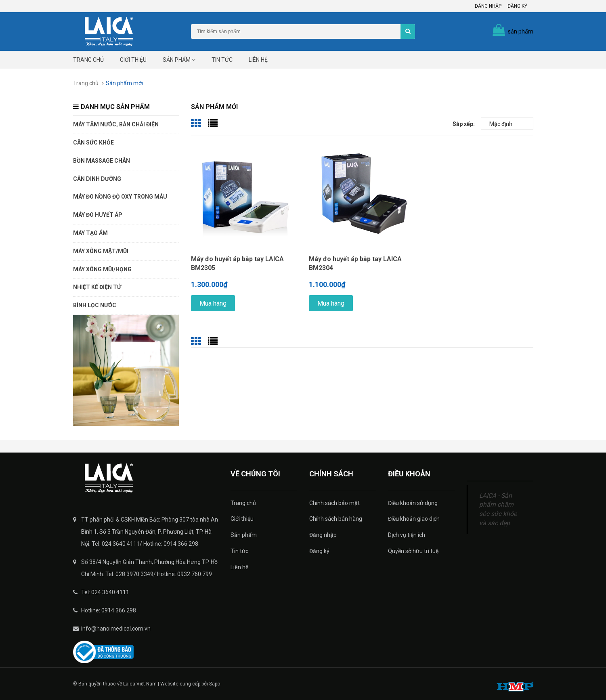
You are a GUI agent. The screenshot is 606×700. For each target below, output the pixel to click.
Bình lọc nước (95, 305)
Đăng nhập (488, 6)
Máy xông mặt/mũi (101, 251)
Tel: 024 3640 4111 (105, 592)
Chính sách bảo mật (334, 503)
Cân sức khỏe (93, 143)
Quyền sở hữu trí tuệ (413, 551)
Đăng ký (517, 6)
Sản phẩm (179, 60)
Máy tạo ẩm (90, 233)
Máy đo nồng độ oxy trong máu (120, 197)
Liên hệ (258, 60)
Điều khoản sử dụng (413, 503)
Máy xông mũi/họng (102, 269)
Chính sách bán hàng (336, 519)
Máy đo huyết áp (98, 215)
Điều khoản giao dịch (414, 519)
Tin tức (222, 60)
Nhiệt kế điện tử (97, 287)
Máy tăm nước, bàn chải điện (116, 124)
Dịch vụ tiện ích (407, 535)
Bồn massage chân (102, 161)
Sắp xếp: (464, 124)
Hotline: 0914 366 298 (109, 610)
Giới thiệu (133, 60)
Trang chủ (88, 60)
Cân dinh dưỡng (97, 179)
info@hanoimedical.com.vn (116, 629)
